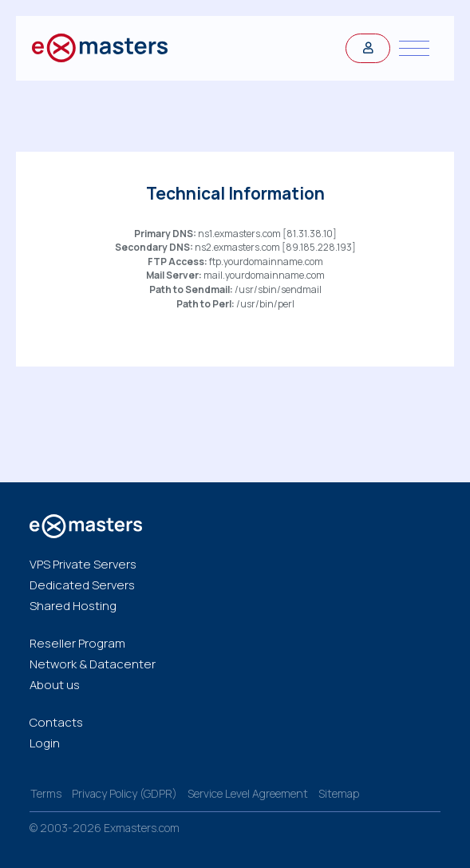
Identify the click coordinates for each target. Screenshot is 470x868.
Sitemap (339, 793)
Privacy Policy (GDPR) (124, 793)
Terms (46, 793)
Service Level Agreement (248, 793)
